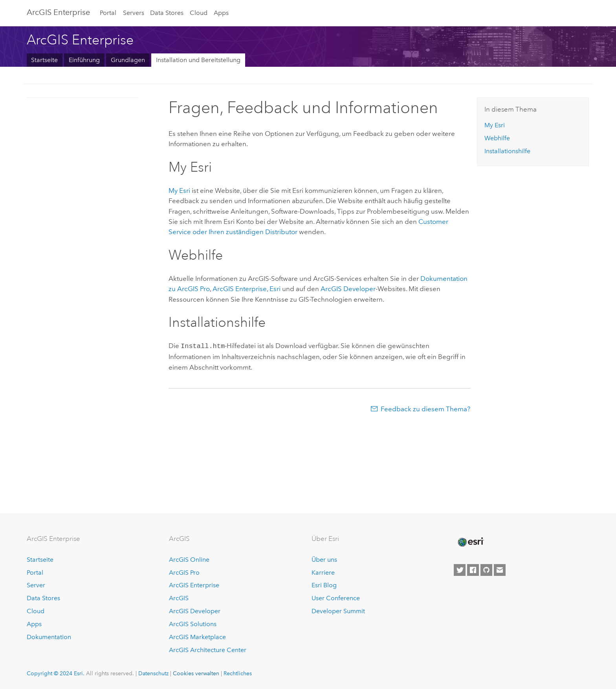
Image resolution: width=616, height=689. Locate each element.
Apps (221, 13)
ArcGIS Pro (184, 573)
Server (36, 585)
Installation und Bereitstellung (198, 60)
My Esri (179, 191)
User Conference (336, 598)
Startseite (44, 60)
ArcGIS (179, 598)
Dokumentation (49, 637)
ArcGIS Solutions (193, 624)
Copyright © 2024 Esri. (56, 673)
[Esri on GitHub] (486, 570)
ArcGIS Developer (195, 611)
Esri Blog (324, 585)
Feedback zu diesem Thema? (425, 408)
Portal (108, 13)
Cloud (199, 13)
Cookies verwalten (196, 673)
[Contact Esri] (500, 570)
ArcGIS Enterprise (58, 12)
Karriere (323, 573)
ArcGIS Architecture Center (208, 650)
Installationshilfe (507, 151)
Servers (134, 13)
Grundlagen (128, 60)
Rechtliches (238, 673)
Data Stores (167, 13)
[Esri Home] (470, 542)
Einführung (84, 60)
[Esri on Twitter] (460, 570)
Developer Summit (338, 611)
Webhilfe (497, 138)
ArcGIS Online (189, 560)
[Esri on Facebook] (473, 570)
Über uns (324, 560)
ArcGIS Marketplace (197, 637)
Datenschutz (153, 673)
